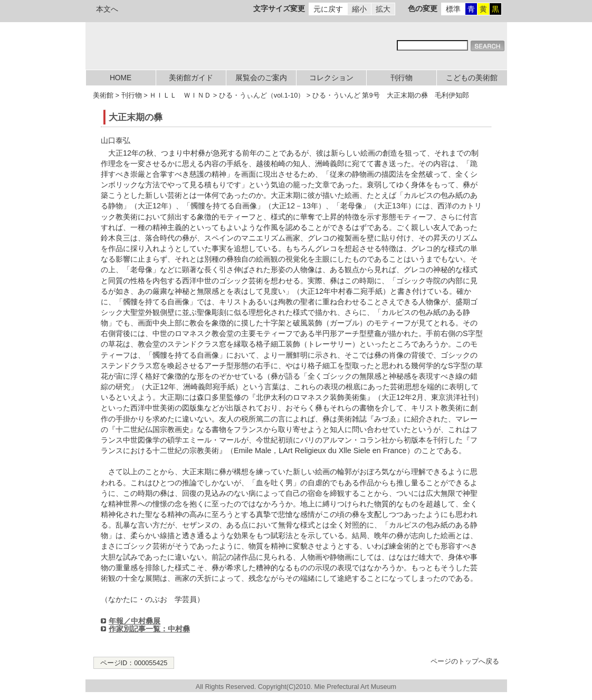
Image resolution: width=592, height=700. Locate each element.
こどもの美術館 (472, 78)
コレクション (331, 78)
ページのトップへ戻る (465, 661)
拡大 (383, 9)
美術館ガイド (191, 78)
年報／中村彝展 (135, 621)
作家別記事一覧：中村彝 (149, 629)
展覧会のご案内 (261, 78)
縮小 (359, 9)
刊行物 (402, 78)
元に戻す (328, 9)
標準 (453, 9)
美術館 (103, 95)
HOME (121, 78)
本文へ (107, 9)
